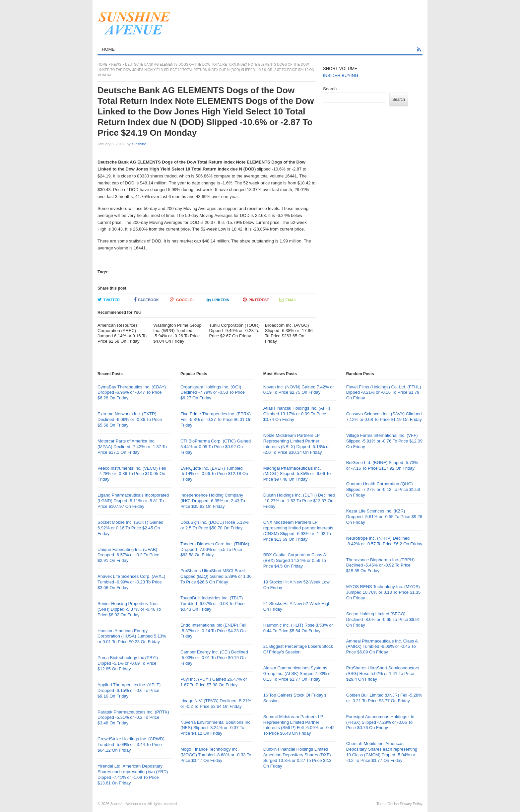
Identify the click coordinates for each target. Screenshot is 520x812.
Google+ (182, 300)
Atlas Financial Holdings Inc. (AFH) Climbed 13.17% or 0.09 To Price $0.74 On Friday (297, 414)
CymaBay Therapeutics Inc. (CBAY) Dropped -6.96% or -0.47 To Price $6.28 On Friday (132, 393)
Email (288, 300)
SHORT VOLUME (340, 68)
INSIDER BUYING (341, 75)
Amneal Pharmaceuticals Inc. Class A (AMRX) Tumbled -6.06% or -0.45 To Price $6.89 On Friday (382, 647)
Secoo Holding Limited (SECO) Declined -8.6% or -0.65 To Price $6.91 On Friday (383, 619)
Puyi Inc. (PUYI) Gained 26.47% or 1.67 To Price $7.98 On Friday (214, 682)
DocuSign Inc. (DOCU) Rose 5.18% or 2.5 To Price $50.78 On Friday (215, 525)
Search (330, 89)
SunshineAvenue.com (128, 804)
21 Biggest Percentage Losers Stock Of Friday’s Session (298, 649)
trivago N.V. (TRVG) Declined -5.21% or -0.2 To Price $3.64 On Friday (216, 704)
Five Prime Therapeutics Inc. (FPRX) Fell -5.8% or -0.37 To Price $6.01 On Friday (216, 419)
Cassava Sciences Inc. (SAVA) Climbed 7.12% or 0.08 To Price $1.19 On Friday (384, 417)
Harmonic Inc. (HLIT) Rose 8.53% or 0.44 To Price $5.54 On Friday (298, 628)
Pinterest (256, 300)
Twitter (109, 300)
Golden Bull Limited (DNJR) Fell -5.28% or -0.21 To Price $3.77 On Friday (384, 698)
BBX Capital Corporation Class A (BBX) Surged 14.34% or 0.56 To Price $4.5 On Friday (295, 560)
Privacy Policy (411, 804)
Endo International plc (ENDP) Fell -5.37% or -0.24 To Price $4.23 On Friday (213, 631)
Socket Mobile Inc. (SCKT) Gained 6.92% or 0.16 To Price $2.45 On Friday (130, 528)
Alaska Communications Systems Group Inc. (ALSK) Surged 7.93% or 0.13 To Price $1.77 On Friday (298, 674)
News (116, 65)
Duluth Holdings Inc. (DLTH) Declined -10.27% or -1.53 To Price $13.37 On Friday (299, 501)
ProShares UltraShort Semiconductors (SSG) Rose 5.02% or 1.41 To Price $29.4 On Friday (383, 674)
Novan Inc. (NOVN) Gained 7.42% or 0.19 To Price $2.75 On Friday (299, 390)
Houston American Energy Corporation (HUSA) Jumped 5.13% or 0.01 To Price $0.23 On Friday (132, 636)
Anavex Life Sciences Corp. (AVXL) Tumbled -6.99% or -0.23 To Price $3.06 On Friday (131, 582)
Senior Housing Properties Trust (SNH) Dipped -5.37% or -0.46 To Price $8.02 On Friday (129, 609)
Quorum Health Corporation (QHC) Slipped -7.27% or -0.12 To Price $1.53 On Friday (383, 489)
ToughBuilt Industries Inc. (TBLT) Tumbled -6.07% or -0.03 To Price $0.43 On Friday (213, 604)
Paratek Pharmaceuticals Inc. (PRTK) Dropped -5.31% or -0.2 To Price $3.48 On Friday (133, 718)
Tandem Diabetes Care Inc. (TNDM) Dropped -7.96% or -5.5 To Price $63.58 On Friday (215, 549)
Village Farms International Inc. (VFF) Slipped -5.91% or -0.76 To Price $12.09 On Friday (384, 441)
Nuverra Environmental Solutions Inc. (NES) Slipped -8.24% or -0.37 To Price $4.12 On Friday (216, 728)
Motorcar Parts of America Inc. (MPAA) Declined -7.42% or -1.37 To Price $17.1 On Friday (132, 447)
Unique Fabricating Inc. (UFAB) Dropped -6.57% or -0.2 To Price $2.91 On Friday (128, 555)
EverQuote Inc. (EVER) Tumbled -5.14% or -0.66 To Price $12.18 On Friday (214, 474)
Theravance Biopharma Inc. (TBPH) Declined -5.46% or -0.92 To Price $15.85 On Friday (381, 565)
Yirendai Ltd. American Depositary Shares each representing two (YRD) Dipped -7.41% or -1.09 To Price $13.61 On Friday (133, 775)
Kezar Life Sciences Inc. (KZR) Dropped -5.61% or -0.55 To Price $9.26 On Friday (384, 517)
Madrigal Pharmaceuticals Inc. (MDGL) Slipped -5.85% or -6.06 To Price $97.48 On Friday (297, 474)
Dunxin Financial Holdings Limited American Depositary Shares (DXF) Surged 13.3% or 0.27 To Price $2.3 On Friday (297, 758)
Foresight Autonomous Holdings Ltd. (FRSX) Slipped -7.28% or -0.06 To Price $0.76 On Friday (381, 722)
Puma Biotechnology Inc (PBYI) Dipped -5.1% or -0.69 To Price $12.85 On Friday (128, 663)
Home (102, 65)
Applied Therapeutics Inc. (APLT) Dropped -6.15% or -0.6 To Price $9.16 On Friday (129, 690)
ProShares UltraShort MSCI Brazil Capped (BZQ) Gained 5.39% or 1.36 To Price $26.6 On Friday (216, 576)
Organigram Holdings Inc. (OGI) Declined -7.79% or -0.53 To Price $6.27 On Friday (213, 393)
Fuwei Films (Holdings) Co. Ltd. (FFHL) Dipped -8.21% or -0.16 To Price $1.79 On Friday (384, 393)
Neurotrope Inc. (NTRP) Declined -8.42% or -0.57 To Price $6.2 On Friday (384, 541)
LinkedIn (218, 300)
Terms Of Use (388, 804)
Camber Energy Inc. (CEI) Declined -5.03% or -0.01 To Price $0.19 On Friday (214, 658)
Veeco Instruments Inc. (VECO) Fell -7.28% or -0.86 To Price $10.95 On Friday (132, 474)
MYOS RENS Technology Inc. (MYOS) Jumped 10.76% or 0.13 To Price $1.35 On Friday (384, 592)
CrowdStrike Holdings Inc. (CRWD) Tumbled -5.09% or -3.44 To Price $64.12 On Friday (131, 744)
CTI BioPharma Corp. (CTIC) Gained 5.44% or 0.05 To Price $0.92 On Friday (216, 447)
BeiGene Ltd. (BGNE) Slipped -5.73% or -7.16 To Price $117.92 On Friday (382, 465)
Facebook (146, 300)
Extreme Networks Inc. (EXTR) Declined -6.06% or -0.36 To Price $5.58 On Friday (130, 419)
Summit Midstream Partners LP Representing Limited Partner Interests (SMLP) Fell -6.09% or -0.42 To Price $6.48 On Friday (299, 725)
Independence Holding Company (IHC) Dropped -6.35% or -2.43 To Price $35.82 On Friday (213, 501)
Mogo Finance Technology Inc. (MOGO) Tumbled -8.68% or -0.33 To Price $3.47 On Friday (216, 755)
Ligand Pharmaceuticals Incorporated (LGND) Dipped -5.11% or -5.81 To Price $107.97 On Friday (133, 501)
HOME (108, 49)
